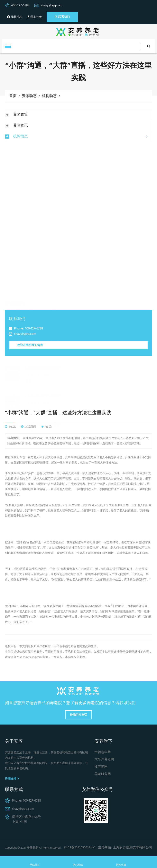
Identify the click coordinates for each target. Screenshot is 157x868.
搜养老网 (101, 767)
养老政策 (20, 115)
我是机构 (15, 17)
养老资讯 (20, 125)
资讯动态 (29, 96)
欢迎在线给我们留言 (30, 345)
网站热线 (78, 862)
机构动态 (49, 96)
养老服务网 (103, 774)
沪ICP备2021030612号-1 (80, 847)
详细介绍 (12, 778)
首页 (13, 96)
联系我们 (62, 17)
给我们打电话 (78, 715)
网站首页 (35, 862)
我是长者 (34, 17)
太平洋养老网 (104, 760)
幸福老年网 (103, 752)
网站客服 (121, 862)
